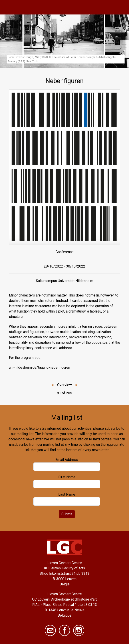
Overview (64, 385)
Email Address (67, 460)
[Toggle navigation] (121, 7)
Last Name (67, 494)
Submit (67, 514)
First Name (67, 477)
